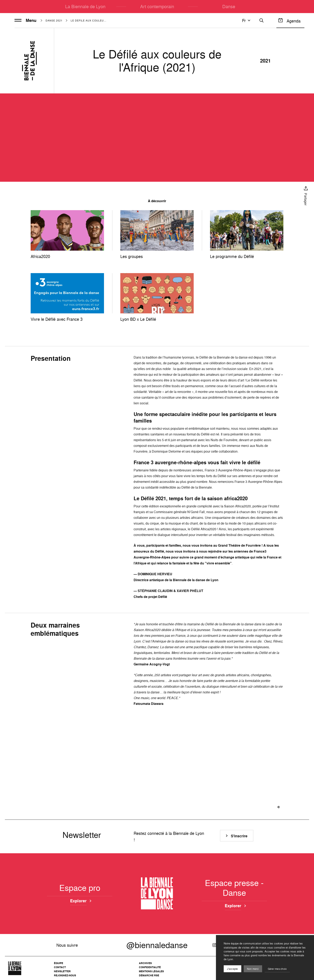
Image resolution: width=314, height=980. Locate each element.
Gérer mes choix (277, 969)
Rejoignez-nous (65, 975)
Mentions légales (151, 971)
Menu (25, 20)
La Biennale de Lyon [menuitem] (85, 6)
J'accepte (232, 969)
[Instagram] (214, 945)
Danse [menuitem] (229, 6)
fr (247, 20)
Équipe (59, 963)
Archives (145, 963)
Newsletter (62, 971)
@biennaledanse (157, 945)
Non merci (253, 969)
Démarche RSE (149, 975)
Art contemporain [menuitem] (157, 6)
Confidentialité (150, 967)
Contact (60, 967)
